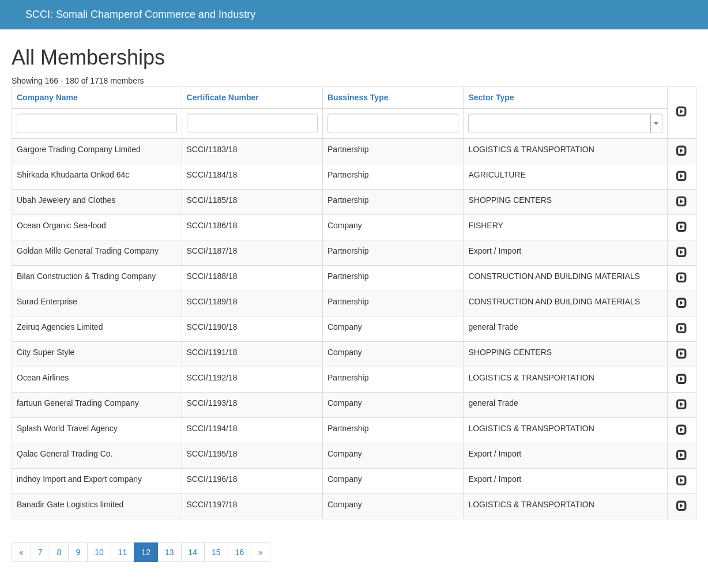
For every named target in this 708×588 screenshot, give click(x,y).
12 (146, 552)
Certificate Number (223, 97)
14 (193, 552)
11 (123, 552)
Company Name (47, 97)
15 (216, 552)
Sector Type (491, 97)
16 (240, 552)
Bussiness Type (358, 97)
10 (99, 552)
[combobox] (565, 123)
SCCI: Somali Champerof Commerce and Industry (140, 14)
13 (170, 552)
